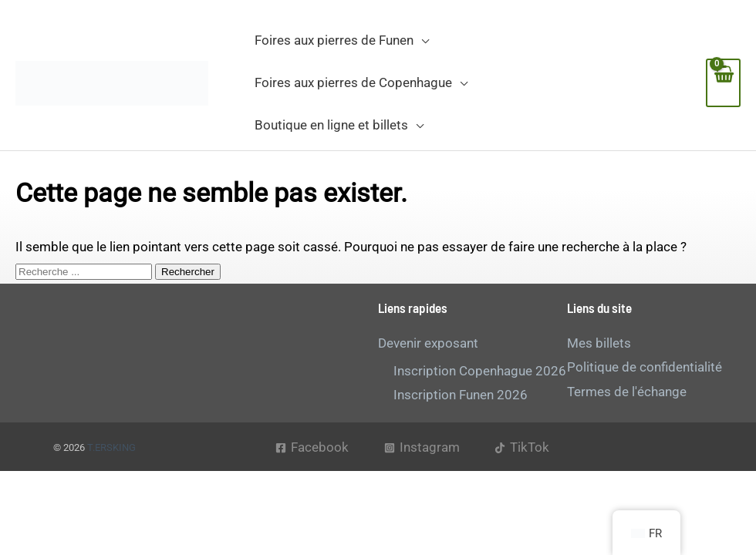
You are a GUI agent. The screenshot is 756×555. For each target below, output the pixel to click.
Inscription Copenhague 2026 (480, 371)
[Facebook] (312, 447)
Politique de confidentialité (645, 367)
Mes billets (599, 343)
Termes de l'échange (627, 392)
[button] (421, 40)
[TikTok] (522, 447)
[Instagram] (422, 447)
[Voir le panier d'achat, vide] (723, 83)
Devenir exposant (428, 343)
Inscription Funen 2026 (461, 395)
